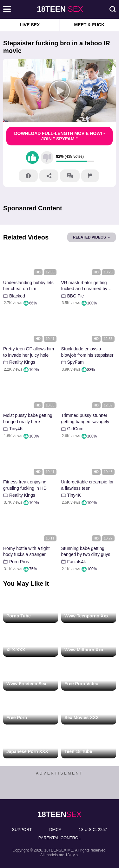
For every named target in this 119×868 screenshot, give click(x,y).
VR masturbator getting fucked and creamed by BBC (84, 286)
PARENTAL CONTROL (60, 838)
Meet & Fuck (89, 25)
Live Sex (30, 25)
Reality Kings (22, 362)
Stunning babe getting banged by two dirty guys (86, 552)
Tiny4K (16, 429)
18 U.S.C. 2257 (93, 830)
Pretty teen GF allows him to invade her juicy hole (29, 352)
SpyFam (76, 362)
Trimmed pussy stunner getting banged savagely (85, 418)
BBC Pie (76, 296)
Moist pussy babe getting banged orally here (28, 418)
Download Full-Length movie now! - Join (59, 136)
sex (60, 9)
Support (22, 830)
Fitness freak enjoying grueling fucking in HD (25, 485)
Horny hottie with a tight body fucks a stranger (26, 552)
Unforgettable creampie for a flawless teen (88, 485)
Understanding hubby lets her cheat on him (28, 286)
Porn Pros (19, 562)
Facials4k (77, 562)
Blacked (17, 296)
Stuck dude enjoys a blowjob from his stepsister (87, 352)
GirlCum (75, 429)
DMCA (55, 830)
